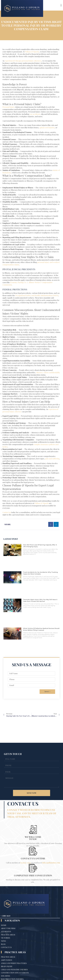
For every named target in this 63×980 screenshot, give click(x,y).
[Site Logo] (22, 8)
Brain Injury (7, 966)
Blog (3, 944)
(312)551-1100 (26, 863)
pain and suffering (52, 459)
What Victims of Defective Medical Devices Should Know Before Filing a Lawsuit (41, 629)
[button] (61, 5)
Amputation (7, 960)
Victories (6, 938)
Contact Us (6, 947)
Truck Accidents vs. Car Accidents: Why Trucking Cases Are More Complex (40, 573)
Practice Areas (8, 935)
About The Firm (8, 928)
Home (4, 925)
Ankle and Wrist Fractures (14, 963)
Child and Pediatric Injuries (14, 970)
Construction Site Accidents (15, 973)
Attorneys (6, 932)
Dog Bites (6, 976)
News (3, 941)
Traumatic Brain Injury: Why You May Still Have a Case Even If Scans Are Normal (40, 600)
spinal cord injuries (47, 128)
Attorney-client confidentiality (48, 372)
